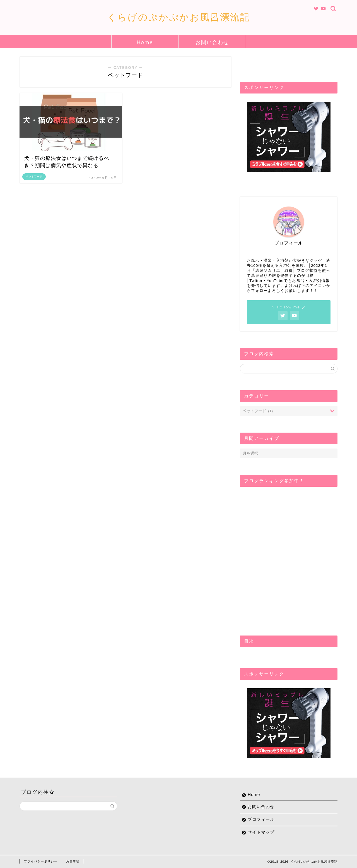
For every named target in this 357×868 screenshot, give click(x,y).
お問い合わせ (212, 42)
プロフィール (261, 819)
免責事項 (73, 861)
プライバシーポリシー (41, 861)
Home (145, 42)
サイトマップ (261, 832)
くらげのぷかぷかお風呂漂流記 (179, 17)
